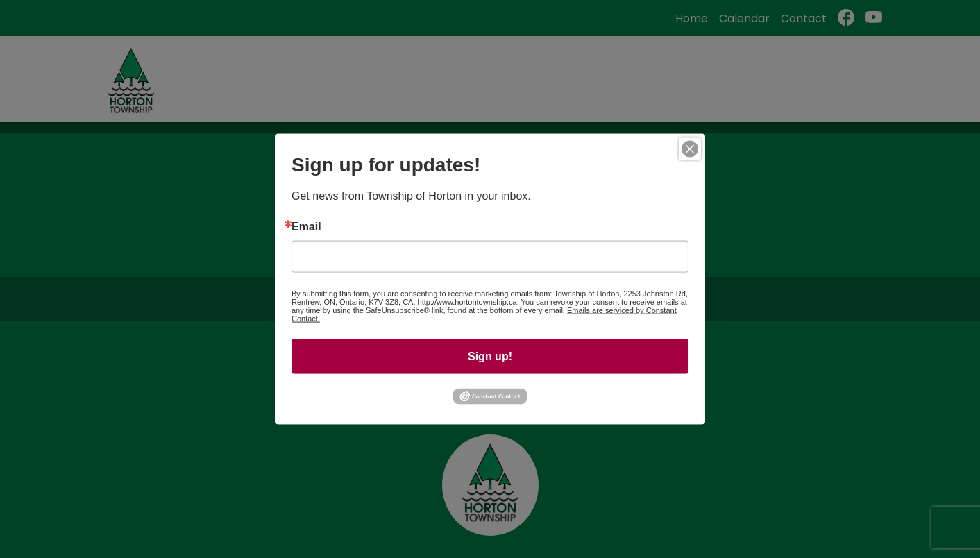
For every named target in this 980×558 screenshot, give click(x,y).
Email (306, 227)
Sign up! (490, 356)
